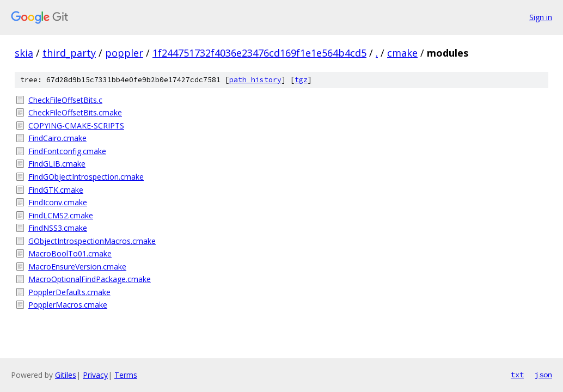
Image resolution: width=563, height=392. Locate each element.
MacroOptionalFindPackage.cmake (90, 279)
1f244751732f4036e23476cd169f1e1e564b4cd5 (259, 53)
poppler (124, 53)
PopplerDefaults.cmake (69, 292)
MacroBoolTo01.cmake (70, 253)
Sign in (541, 17)
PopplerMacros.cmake (68, 305)
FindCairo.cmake (57, 138)
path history (255, 80)
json (543, 375)
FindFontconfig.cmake (67, 151)
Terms (126, 375)
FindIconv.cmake (58, 202)
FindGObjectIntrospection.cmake (86, 177)
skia (24, 53)
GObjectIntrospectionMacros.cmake (92, 241)
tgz (301, 80)
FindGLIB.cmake (57, 164)
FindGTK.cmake (56, 190)
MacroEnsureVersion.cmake (77, 267)
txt (517, 375)
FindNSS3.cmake (58, 228)
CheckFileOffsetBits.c (65, 100)
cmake (402, 53)
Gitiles (66, 375)
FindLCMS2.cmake (61, 215)
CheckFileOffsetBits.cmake (75, 112)
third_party (69, 53)
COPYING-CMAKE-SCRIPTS (76, 125)
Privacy (95, 375)
